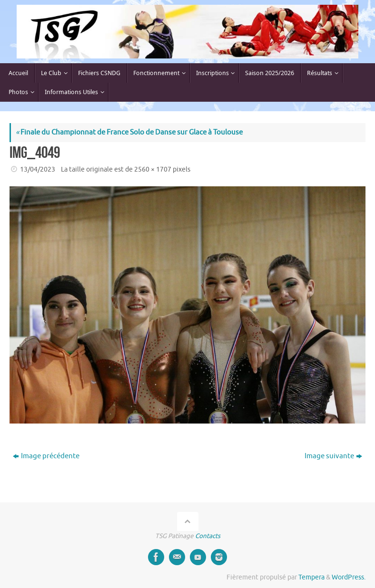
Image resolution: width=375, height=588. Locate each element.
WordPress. (349, 577)
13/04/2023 (38, 169)
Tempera (311, 577)
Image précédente (46, 456)
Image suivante (333, 456)
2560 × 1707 (153, 169)
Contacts (208, 536)
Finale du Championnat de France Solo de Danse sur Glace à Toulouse (129, 132)
